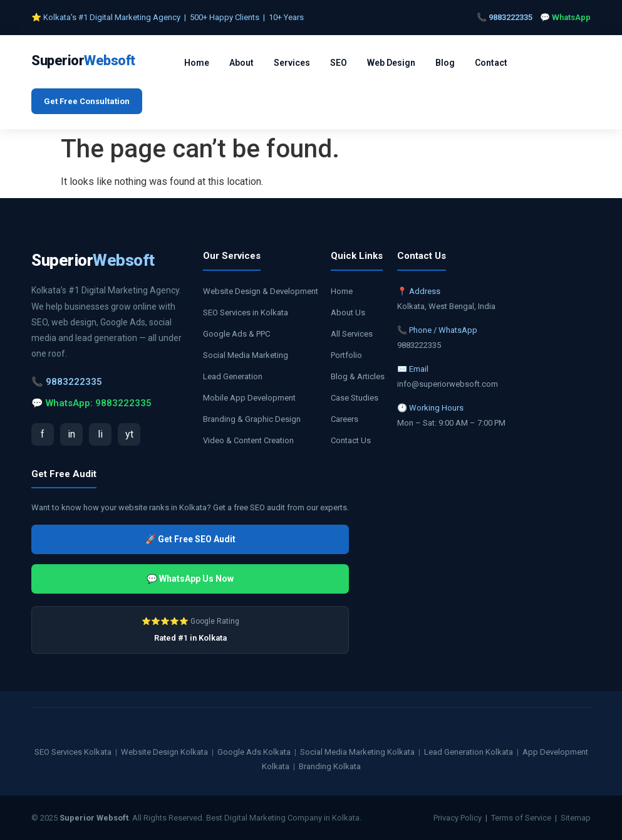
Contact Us (351, 440)
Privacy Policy (458, 818)
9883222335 (511, 17)
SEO (339, 63)
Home (197, 63)
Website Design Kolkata (164, 752)
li (100, 434)
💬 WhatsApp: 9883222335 (91, 403)
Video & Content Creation (248, 440)
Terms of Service (521, 818)
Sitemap (576, 818)
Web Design (391, 63)
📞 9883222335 (67, 382)
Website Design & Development (261, 291)
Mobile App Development (249, 398)
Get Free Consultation (87, 101)
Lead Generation (233, 376)
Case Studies (355, 398)
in (71, 434)
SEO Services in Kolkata (246, 312)
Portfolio (346, 355)
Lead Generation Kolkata (469, 752)
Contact (491, 63)
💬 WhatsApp (565, 17)
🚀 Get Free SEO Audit (190, 539)
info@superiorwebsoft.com (448, 384)
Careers (345, 419)
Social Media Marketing (246, 355)
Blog (445, 63)
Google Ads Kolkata (254, 752)
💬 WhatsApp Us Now (190, 579)
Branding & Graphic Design (252, 419)
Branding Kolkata (330, 766)
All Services (352, 334)
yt (129, 434)
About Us (348, 312)
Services (292, 63)
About (241, 63)
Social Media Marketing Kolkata (357, 752)
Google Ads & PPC (236, 334)
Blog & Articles (358, 376)
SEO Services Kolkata (73, 752)
